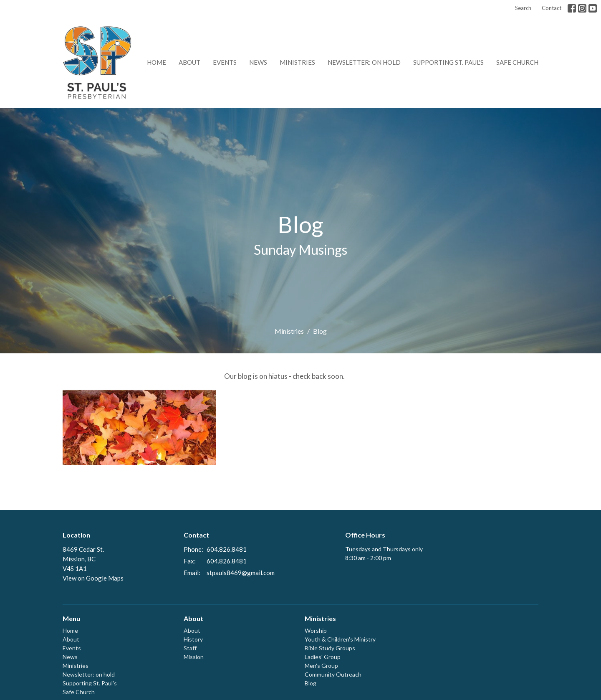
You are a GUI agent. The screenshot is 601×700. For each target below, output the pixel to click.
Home (157, 62)
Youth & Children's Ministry (340, 639)
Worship (316, 630)
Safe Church (517, 62)
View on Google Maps (93, 578)
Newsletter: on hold (364, 62)
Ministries (297, 62)
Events (225, 62)
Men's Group (321, 666)
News (258, 62)
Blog (311, 683)
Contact (552, 8)
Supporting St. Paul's (448, 62)
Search (523, 8)
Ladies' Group (323, 657)
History (193, 639)
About (189, 62)
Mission (194, 657)
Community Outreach (333, 674)
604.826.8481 (227, 549)
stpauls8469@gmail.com (241, 573)
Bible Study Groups (330, 648)
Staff (190, 648)
